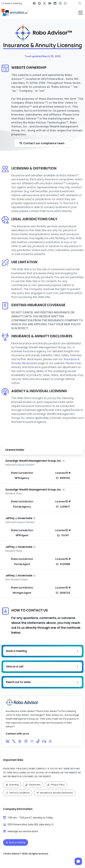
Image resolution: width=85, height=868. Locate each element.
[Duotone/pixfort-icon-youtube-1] (32, 741)
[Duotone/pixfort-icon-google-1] (44, 741)
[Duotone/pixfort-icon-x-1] (14, 741)
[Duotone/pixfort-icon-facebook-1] (20, 741)
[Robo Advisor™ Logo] (22, 702)
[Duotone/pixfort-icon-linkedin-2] (8, 741)
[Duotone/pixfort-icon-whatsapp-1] (50, 741)
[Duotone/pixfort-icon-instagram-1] (26, 741)
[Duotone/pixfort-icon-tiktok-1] (38, 741)
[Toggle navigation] (80, 13)
